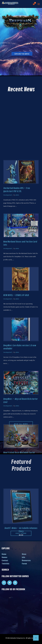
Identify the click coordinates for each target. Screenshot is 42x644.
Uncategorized (8, 376)
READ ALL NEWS (21, 421)
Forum (24, 564)
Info (23, 557)
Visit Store (21, 536)
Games (4, 557)
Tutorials (5, 564)
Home (4, 554)
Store (24, 554)
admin (17, 376)
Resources (26, 560)
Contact (5, 560)
